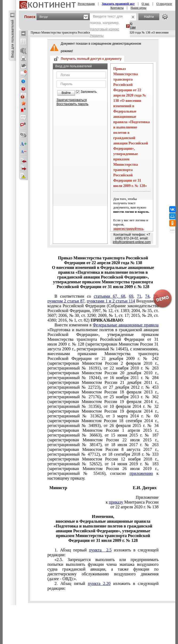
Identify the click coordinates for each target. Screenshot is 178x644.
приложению (141, 473)
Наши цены (138, 8)
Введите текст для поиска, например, (106, 26)
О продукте (164, 4)
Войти (66, 93)
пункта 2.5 (100, 550)
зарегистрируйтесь (128, 229)
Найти (149, 17)
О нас (146, 4)
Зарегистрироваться (72, 100)
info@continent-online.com (132, 242)
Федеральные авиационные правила (126, 325)
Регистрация (86, 4)
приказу (116, 502)
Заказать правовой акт (118, 4)
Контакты (117, 8)
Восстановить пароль (72, 104)
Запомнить (89, 92)
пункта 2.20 (99, 583)
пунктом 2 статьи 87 (66, 301)
